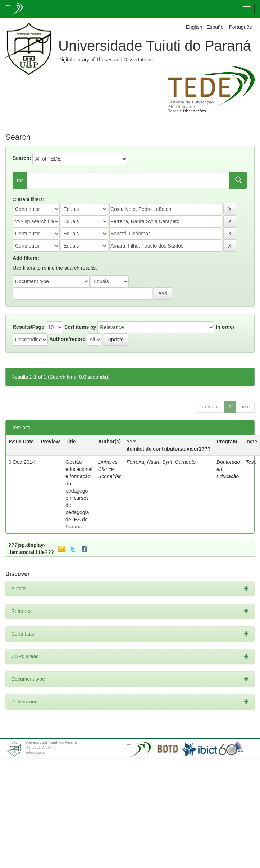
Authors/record (67, 339)
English (194, 27)
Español (216, 27)
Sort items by (80, 327)
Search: (22, 158)
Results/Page (28, 327)
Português (240, 27)
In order (225, 327)
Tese (251, 462)
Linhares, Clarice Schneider (110, 469)
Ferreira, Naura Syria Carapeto (161, 462)
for (20, 180)
